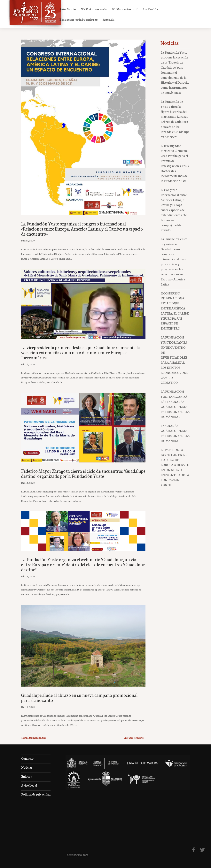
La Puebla (151, 9)
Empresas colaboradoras (79, 20)
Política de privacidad (36, 794)
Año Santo (68, 9)
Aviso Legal (29, 785)
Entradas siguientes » (135, 738)
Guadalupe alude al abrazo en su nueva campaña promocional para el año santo (79, 697)
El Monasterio (123, 9)
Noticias (27, 767)
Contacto (27, 758)
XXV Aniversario (94, 9)
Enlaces (27, 776)
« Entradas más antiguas (34, 738)
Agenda (109, 20)
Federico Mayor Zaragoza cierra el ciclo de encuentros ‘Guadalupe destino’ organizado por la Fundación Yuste (83, 473)
